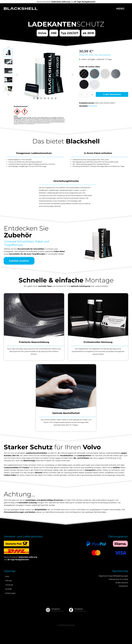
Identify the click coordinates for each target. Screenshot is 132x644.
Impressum (123, 586)
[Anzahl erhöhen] (92, 94)
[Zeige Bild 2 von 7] (38, 98)
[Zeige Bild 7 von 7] (56, 98)
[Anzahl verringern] (82, 94)
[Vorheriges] (17, 75)
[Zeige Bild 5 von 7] (48, 98)
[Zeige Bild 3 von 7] (41, 98)
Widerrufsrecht (122, 583)
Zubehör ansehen (19, 261)
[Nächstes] (73, 75)
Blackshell (93, 106)
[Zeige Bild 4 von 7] (45, 98)
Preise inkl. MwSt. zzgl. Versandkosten (95, 55)
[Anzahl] (87, 94)
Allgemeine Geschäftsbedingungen (113, 576)
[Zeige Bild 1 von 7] (34, 98)
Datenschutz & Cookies (118, 579)
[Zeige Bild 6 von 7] (52, 98)
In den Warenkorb (112, 94)
